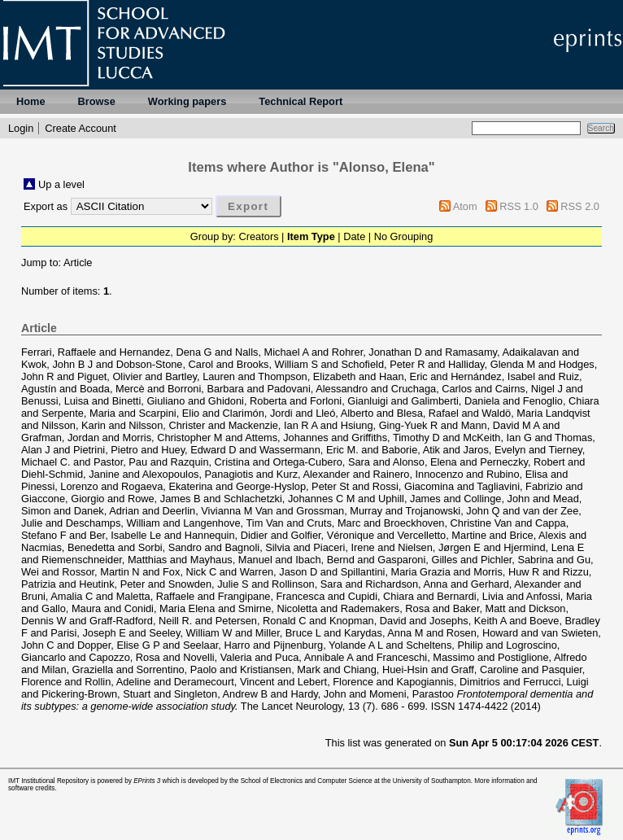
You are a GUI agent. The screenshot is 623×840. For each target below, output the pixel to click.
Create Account (81, 128)
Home (31, 101)
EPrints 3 (147, 781)
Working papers (187, 101)
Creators (258, 236)
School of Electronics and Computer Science (307, 781)
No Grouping (404, 236)
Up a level (61, 184)
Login (21, 128)
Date (354, 236)
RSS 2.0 (580, 206)
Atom (465, 206)
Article (78, 262)
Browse (97, 101)
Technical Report (301, 101)
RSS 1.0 (519, 206)
